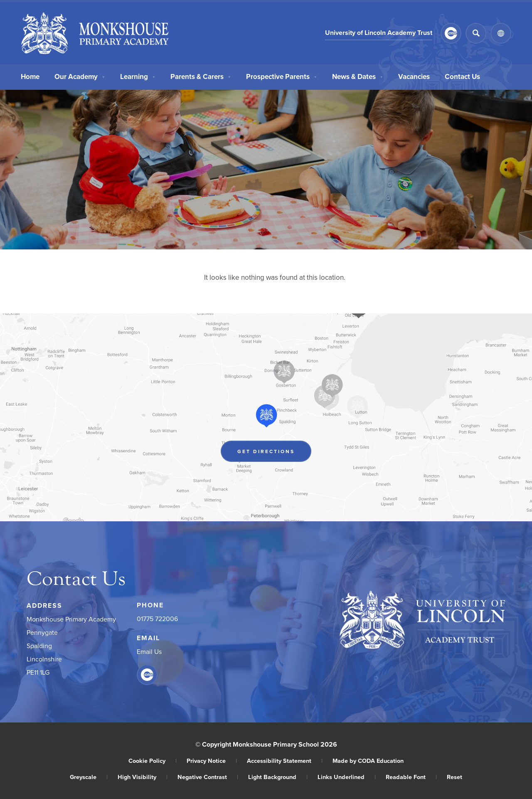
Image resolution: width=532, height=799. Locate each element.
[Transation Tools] (501, 33)
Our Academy (80, 76)
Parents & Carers (201, 76)
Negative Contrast (208, 777)
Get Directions (266, 451)
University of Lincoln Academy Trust (379, 33)
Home (30, 76)
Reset (454, 777)
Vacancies (414, 76)
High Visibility (143, 777)
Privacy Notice (212, 761)
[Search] (476, 33)
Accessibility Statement (285, 761)
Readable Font (411, 777)
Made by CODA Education (368, 761)
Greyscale (89, 777)
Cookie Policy (153, 761)
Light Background (278, 777)
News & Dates (358, 76)
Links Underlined (347, 777)
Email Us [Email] (149, 651)
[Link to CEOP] (451, 33)
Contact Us (462, 76)
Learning (138, 76)
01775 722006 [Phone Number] (157, 619)
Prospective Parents (282, 76)
